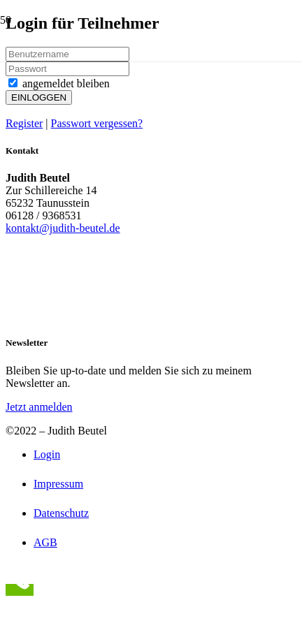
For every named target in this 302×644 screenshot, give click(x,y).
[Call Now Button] (20, 590)
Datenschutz (61, 513)
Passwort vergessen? (97, 123)
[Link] (88, 114)
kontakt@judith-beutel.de (63, 228)
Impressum (58, 484)
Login (47, 454)
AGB (45, 542)
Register (24, 123)
